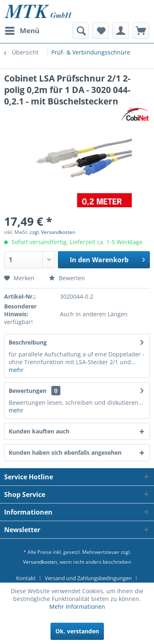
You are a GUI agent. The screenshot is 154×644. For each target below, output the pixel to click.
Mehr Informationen (77, 607)
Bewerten (67, 278)
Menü (22, 30)
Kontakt (26, 578)
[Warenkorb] (141, 31)
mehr (16, 370)
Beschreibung (28, 342)
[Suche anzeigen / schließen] (80, 31)
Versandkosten (40, 562)
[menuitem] (22, 31)
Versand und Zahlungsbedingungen (88, 578)
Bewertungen (28, 391)
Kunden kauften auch (39, 431)
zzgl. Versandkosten (52, 232)
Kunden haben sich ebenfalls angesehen (65, 452)
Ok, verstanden (77, 631)
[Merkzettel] (101, 31)
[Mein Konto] (121, 31)
